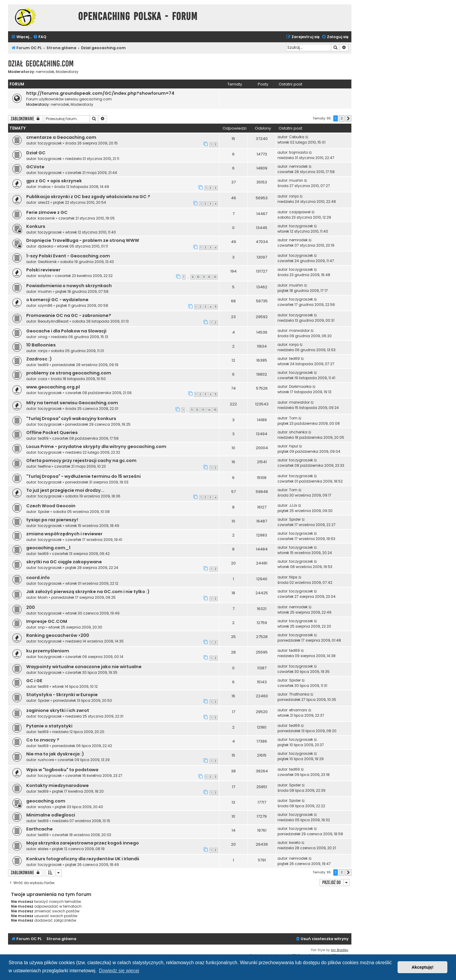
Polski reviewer (43, 270)
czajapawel (300, 212)
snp (41, 627)
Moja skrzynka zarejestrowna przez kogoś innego (83, 843)
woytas (45, 276)
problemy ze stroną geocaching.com (69, 373)
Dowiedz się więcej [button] (119, 971)
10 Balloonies (41, 345)
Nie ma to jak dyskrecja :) (55, 754)
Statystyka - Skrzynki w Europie (62, 695)
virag (43, 337)
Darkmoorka (300, 386)
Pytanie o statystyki (49, 726)
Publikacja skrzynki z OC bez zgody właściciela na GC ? (88, 197)
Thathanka (299, 694)
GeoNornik (47, 262)
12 (209, 277)
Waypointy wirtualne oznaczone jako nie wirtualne (84, 667)
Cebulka (297, 137)
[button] (348, 119)
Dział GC (36, 153)
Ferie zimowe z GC (47, 212)
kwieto (295, 843)
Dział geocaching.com (41, 64)
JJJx (293, 505)
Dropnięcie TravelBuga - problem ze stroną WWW (83, 240)
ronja (294, 196)
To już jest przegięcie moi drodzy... (65, 490)
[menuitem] (40, 37)
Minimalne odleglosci (51, 815)
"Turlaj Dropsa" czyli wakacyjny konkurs (71, 419)
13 (215, 277)
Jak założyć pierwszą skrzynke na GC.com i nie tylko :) (88, 592)
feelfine (44, 466)
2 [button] (342, 118)
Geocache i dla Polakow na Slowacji (66, 331)
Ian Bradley (340, 950)
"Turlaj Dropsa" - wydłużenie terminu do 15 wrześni (83, 476)
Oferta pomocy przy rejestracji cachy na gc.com (81, 461)
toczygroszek (50, 143)
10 (198, 277)
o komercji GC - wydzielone (57, 300)
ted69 (43, 365)
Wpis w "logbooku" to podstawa (62, 770)
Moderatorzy (67, 72)
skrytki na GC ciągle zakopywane (64, 562)
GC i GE (34, 681)
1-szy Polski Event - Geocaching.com (68, 256)
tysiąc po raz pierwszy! (52, 520)
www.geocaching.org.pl (53, 387)
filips (293, 577)
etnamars (298, 710)
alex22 (44, 202)
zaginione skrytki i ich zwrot (58, 710)
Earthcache (39, 829)
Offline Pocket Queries (52, 433)
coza (42, 379)
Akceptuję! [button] (423, 967)
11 (204, 277)
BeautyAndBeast (53, 321)
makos (44, 187)
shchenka (298, 432)
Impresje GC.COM (47, 621)
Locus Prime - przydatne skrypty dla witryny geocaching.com (96, 447)
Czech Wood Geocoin (51, 506)
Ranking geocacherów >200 (58, 635)
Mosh (43, 597)
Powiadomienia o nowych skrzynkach (69, 286)
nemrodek (45, 72)
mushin (296, 180)
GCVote (35, 167)
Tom (293, 418)
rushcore (46, 760)
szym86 (45, 305)
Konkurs (36, 226)
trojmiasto (298, 152)
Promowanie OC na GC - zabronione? (69, 315)
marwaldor (299, 330)
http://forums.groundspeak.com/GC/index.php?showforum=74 (100, 93)
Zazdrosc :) (39, 359)
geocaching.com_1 (48, 548)
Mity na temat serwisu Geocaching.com (72, 403)
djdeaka (46, 246)
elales (43, 849)
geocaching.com (46, 801)
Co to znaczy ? (43, 740)
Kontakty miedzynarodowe (58, 785)
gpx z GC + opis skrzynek (54, 181)
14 (209, 410)
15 (215, 410)
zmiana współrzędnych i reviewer (64, 534)
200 (31, 607)
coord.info (38, 578)
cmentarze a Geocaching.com (61, 137)
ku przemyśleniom (48, 651)
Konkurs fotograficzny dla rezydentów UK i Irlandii (83, 859)
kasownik (46, 218)
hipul (294, 446)
